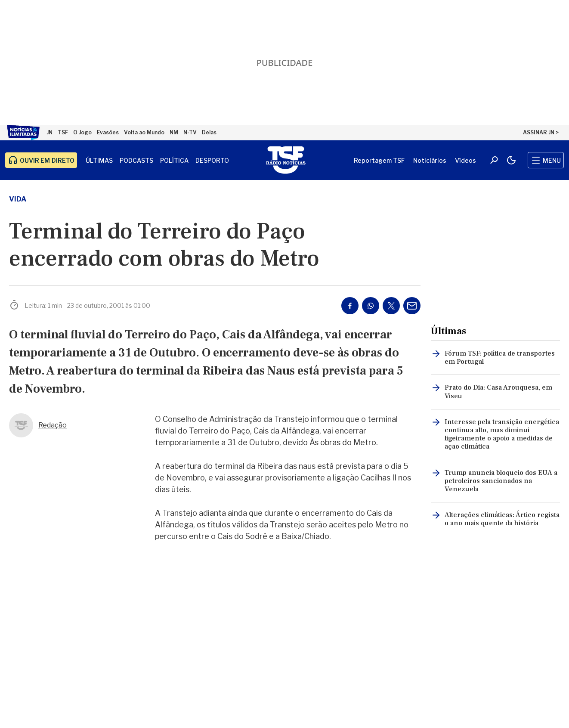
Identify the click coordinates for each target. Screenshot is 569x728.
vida (18, 199)
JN (49, 132)
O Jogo (82, 132)
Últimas (99, 160)
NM (174, 132)
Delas (209, 132)
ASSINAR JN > (541, 132)
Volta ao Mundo (144, 132)
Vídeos (465, 160)
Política (174, 160)
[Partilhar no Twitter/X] (391, 306)
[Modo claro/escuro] (511, 160)
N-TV (190, 132)
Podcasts (136, 160)
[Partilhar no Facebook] (350, 306)
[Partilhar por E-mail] (412, 306)
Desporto (212, 160)
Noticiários (430, 160)
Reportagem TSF (379, 160)
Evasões (108, 132)
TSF (63, 132)
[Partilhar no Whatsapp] (371, 306)
